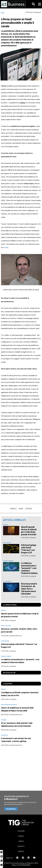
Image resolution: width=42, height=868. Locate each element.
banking (4, 720)
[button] (33, 4)
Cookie (21, 841)
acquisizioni (7, 543)
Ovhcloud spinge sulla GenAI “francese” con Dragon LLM (29, 549)
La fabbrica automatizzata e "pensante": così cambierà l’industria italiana (29, 568)
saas (21, 508)
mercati (6, 525)
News (3, 13)
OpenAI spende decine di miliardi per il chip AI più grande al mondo (29, 531)
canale (13, 508)
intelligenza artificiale (9, 705)
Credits (21, 851)
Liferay (29, 508)
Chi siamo (21, 831)
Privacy (21, 836)
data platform (6, 626)
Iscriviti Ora (11, 809)
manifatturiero (8, 561)
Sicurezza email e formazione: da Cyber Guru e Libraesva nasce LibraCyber (29, 589)
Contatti (21, 846)
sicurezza (4, 735)
